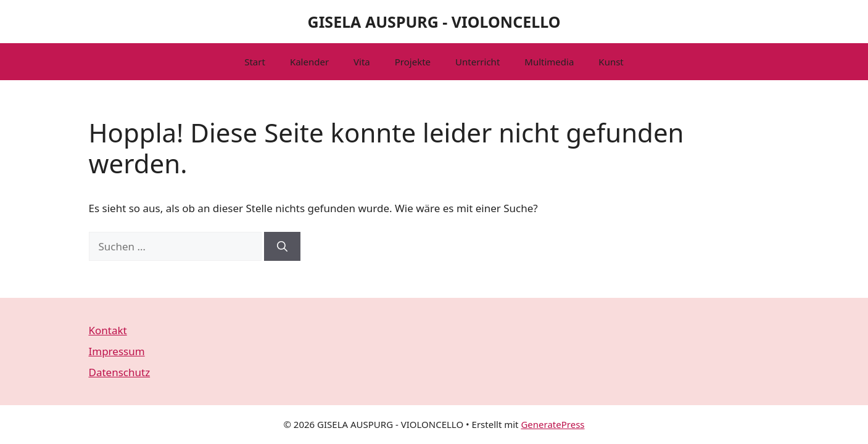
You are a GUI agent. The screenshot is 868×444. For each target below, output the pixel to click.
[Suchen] (282, 247)
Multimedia (549, 62)
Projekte (413, 62)
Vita (362, 62)
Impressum (117, 351)
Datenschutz (120, 372)
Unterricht (477, 62)
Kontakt (108, 330)
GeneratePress (552, 424)
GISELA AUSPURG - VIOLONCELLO (434, 22)
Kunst (611, 62)
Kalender (309, 62)
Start (255, 62)
